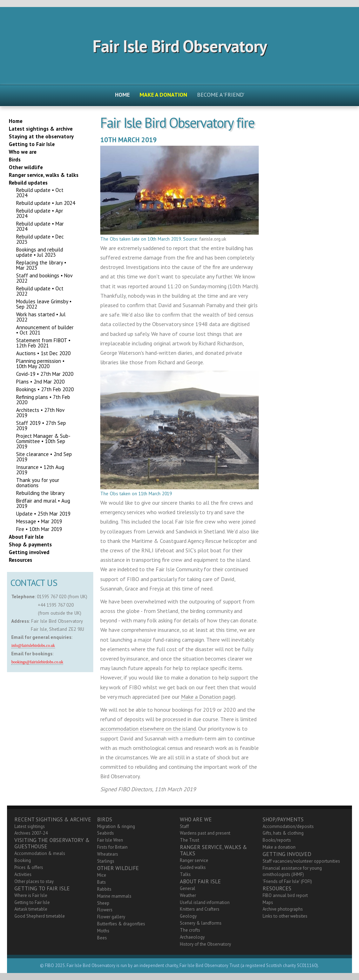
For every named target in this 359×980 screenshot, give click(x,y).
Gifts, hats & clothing (283, 833)
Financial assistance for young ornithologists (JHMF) (292, 871)
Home (122, 95)
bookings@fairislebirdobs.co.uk (37, 662)
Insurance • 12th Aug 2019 (40, 470)
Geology (188, 916)
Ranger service (194, 860)
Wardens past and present (205, 833)
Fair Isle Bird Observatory (180, 46)
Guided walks (193, 867)
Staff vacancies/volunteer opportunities (301, 861)
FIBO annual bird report (285, 895)
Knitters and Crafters (200, 909)
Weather (188, 895)
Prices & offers (29, 867)
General (188, 888)
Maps (268, 902)
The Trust (189, 840)
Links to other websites (285, 916)
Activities (23, 874)
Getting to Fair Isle (32, 902)
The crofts (190, 930)
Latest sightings (30, 826)
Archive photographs (283, 909)
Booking (23, 860)
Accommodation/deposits (288, 826)
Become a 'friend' (221, 95)
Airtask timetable (31, 909)
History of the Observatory (205, 944)
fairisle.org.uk (213, 239)
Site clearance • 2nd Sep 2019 (44, 457)
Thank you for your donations (38, 483)
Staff (184, 826)
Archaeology (192, 937)
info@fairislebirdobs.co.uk (33, 646)
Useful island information (205, 902)
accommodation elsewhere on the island (148, 729)
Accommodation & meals (40, 853)
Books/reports (277, 840)
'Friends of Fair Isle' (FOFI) (287, 881)
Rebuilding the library (40, 493)
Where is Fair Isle (31, 895)
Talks (185, 874)
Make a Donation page (207, 697)
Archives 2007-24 (31, 833)
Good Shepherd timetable (40, 916)
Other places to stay (34, 881)
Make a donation (279, 847)
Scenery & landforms (201, 923)
